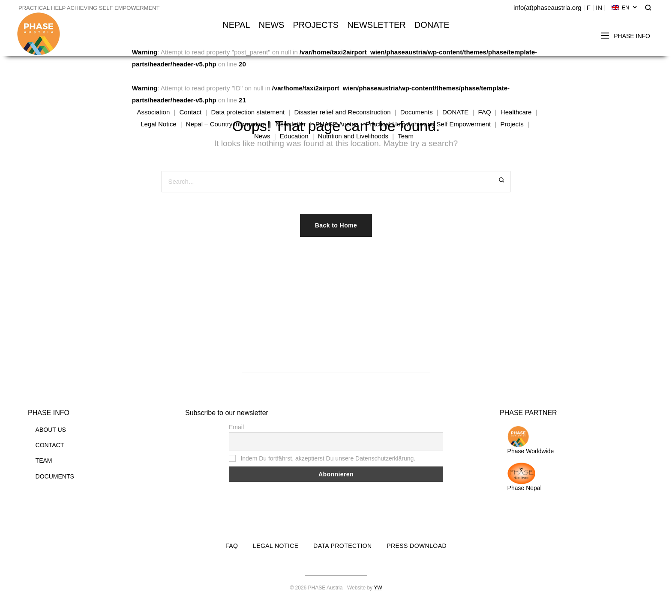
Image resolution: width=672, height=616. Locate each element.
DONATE (432, 25)
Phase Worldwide (531, 440)
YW (378, 588)
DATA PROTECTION (342, 546)
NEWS (271, 25)
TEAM (44, 461)
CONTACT (50, 445)
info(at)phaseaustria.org (547, 7)
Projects (512, 124)
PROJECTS (316, 25)
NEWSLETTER (376, 25)
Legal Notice (158, 124)
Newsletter (291, 124)
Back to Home (336, 225)
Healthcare (516, 112)
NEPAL (236, 25)
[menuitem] (624, 8)
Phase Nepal (525, 477)
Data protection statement (248, 112)
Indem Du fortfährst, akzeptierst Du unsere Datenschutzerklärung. (322, 458)
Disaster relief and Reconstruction (342, 112)
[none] (624, 8)
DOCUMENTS (55, 476)
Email (236, 427)
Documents (417, 112)
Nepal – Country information (226, 124)
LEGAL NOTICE (276, 546)
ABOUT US (51, 430)
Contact (190, 112)
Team (406, 136)
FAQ (485, 112)
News (262, 136)
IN (599, 7)
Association (154, 112)
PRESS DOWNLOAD (417, 546)
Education (294, 136)
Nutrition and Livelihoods (353, 136)
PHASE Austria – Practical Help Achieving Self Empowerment (403, 124)
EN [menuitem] (625, 7)
